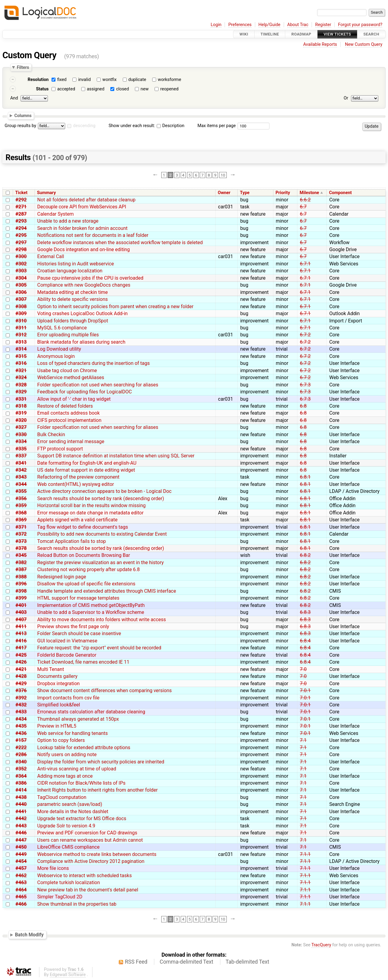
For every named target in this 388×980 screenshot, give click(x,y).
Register (323, 25)
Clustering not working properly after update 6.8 (89, 569)
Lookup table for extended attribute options (84, 748)
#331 (21, 399)
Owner (224, 193)
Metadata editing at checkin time (73, 292)
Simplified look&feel (59, 705)
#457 (21, 868)
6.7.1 (305, 264)
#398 (21, 591)
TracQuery (321, 945)
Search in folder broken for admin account (82, 228)
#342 (21, 470)
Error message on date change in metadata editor (90, 513)
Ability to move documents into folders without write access (102, 620)
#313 (21, 342)
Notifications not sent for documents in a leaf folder (93, 235)
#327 (21, 427)
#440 (21, 804)
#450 (21, 847)
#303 (21, 271)
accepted (66, 89)
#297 (21, 242)
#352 (21, 769)
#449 (21, 854)
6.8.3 (305, 612)
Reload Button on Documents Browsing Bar (84, 555)
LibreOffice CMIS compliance (69, 847)
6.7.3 (305, 385)
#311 (21, 328)
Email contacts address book (69, 413)
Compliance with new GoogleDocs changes (84, 285)
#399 (21, 598)
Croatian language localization (70, 271)
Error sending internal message (71, 441)
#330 (21, 434)
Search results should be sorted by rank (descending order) (101, 498)
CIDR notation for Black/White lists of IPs (81, 783)
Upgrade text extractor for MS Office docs (82, 818)
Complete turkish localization (69, 882)
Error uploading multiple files (68, 335)
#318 (21, 406)
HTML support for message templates (78, 598)
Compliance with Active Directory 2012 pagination (91, 861)
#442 (21, 818)
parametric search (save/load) (70, 804)
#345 (21, 555)
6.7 (303, 207)
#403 (21, 612)
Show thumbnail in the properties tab (77, 904)
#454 (21, 861)
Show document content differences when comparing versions (105, 690)
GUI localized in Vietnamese (67, 641)
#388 (21, 577)
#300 (21, 256)
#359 (21, 505)
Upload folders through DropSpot (73, 321)
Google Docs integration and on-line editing (84, 249)
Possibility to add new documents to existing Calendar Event (102, 534)
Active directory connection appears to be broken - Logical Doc (104, 491)
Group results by (20, 126)
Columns (23, 115)
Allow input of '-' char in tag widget (74, 399)
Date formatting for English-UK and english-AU (87, 463)
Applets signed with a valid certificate (77, 520)
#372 (21, 534)
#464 (21, 890)
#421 (21, 669)
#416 (21, 641)
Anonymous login (56, 356)
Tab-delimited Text (247, 962)
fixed (62, 80)
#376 (21, 690)
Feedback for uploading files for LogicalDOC (85, 392)
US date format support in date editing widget (86, 470)
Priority (283, 193)
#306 (21, 292)
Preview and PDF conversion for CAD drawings (87, 833)
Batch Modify (29, 935)
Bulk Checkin (51, 434)
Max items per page (216, 126)
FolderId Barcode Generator (67, 655)
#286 (21, 754)
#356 (21, 498)
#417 (21, 648)
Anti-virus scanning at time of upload (77, 769)
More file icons (53, 868)
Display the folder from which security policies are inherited (101, 762)
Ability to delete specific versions (73, 299)
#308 (21, 306)
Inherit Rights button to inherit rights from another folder (97, 790)
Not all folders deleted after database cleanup (86, 200)
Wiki (244, 34)
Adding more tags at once (65, 776)
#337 (21, 456)
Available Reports (320, 44)
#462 (21, 876)
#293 (21, 221)
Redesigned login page (62, 577)
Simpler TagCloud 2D (60, 897)
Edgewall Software (68, 975)
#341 (21, 463)
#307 (21, 299)
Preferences (240, 25)
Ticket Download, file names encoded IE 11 (83, 662)
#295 (21, 235)
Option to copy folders (61, 740)
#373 (21, 541)
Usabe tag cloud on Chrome (67, 370)
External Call (51, 256)
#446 (21, 833)
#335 (21, 449)
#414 (21, 790)
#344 (21, 484)
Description (171, 126)
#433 (21, 712)
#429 (21, 684)
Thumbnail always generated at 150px (78, 719)
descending (84, 126)
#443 (21, 826)
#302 (21, 264)
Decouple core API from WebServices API (82, 207)
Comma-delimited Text (187, 962)
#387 (21, 569)
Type (245, 193)
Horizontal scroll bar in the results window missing (92, 505)
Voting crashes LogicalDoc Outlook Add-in (82, 313)
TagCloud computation (62, 797)
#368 (21, 513)
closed (122, 89)
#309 (21, 313)
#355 (21, 491)
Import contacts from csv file (68, 698)
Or (346, 98)
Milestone (309, 193)
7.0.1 (305, 690)
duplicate (137, 80)
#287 (21, 214)
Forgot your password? (360, 25)
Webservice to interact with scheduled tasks (85, 876)
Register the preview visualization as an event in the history (100, 562)
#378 (21, 548)
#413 (21, 633)
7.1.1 (305, 854)
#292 (21, 200)
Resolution (38, 80)
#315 (21, 356)
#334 (21, 441)
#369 (21, 520)
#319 (21, 413)
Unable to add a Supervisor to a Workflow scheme (91, 612)
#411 (21, 626)
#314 (21, 349)
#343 (21, 477)
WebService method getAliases (71, 377)
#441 (21, 812)
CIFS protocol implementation (69, 420)
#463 (21, 882)
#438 (21, 797)
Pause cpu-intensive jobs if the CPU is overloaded (90, 278)
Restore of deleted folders (65, 406)
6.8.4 (305, 641)
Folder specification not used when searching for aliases (98, 385)
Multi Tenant (51, 669)
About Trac (298, 25)
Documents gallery (57, 676)
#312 (21, 335)
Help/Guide (269, 25)
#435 (21, 726)
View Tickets (337, 34)
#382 (21, 562)
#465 (21, 897)
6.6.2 (305, 200)
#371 (21, 527)
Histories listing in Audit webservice (76, 264)
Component (340, 193)
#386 (21, 783)
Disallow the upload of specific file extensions (86, 584)
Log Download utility (59, 349)
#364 (21, 776)
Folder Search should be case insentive (79, 633)
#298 (21, 249)
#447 (21, 840)
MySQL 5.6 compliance (62, 328)
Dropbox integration (59, 684)
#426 (21, 662)
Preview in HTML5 (57, 726)
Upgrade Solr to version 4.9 (66, 826)
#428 (21, 676)
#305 (21, 285)
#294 (21, 228)
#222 (21, 748)
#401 (21, 605)
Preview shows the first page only (73, 626)
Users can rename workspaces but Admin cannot (90, 840)
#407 (21, 620)
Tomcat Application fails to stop (72, 541)
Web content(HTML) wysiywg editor (76, 484)
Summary (46, 193)
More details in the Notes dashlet (73, 812)
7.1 (303, 740)
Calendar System (56, 214)
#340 (21, 762)
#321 (21, 370)
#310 (21, 321)
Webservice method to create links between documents (97, 854)
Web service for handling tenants (73, 733)
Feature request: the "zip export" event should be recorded (99, 648)
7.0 (303, 669)
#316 (21, 363)
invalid (84, 80)
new (145, 89)
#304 (21, 278)
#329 (21, 392)
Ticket (21, 193)
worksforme (170, 80)
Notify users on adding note (67, 754)
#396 (21, 584)
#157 (21, 740)
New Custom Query (364, 44)
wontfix (110, 80)
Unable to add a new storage (68, 221)
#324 (21, 377)
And (14, 98)
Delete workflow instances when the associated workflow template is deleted (120, 242)
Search (371, 34)
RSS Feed (136, 962)
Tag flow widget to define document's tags (83, 527)
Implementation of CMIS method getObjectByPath (91, 605)
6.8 (303, 406)
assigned (95, 89)
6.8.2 (305, 555)
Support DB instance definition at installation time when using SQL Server (116, 456)
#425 (21, 655)
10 (223, 175)
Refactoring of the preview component (78, 477)
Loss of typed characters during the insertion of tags (94, 363)
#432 (21, 705)
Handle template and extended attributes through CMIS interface (107, 591)
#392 (21, 698)
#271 (21, 207)
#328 (21, 385)
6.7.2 (305, 335)
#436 (21, 733)
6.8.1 (305, 477)
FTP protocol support (60, 449)
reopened (169, 89)
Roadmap (301, 34)
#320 (21, 420)
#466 (21, 904)
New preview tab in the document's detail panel (88, 890)
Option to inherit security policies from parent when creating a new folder (115, 306)
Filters (23, 67)
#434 (21, 719)
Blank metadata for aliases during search (81, 342)
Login (216, 25)
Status (42, 89)
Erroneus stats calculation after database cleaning (91, 712)
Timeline (270, 34)
